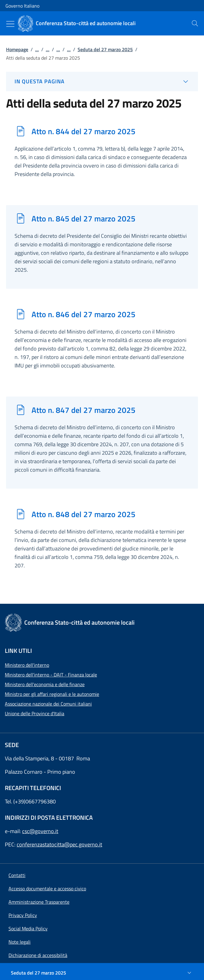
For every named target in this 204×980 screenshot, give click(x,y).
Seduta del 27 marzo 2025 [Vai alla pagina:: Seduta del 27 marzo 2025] (105, 49)
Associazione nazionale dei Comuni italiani (48, 704)
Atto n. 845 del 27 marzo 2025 (84, 218)
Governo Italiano (22, 6)
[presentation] (195, 23)
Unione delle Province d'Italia (35, 713)
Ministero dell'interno (27, 665)
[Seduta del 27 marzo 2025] (102, 973)
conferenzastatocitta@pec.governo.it (59, 844)
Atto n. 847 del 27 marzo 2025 (84, 410)
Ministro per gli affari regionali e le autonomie (52, 694)
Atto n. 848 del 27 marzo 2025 (84, 514)
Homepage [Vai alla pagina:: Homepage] (17, 49)
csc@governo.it (40, 831)
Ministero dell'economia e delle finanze (45, 684)
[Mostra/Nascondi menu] (10, 24)
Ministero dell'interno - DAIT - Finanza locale (51, 675)
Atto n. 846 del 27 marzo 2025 (84, 314)
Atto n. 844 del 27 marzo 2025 (84, 131)
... (37, 49)
